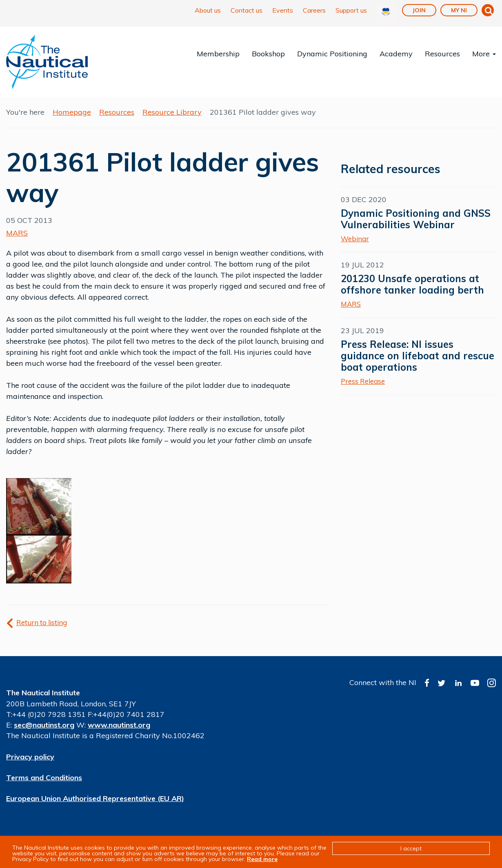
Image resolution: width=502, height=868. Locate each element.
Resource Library (172, 112)
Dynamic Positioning (332, 54)
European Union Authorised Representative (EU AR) (95, 798)
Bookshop (268, 54)
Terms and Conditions (44, 778)
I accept (411, 848)
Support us (351, 10)
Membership (218, 54)
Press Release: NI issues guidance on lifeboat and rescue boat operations (418, 356)
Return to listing (42, 622)
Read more (262, 859)
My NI (459, 10)
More (484, 54)
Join (419, 10)
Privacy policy (30, 757)
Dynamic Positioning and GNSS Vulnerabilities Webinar (416, 219)
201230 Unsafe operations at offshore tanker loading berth (412, 284)
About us (208, 10)
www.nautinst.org (119, 725)
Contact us (247, 10)
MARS (17, 233)
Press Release (363, 381)
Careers (314, 10)
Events (283, 10)
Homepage (72, 112)
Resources (442, 54)
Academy (396, 54)
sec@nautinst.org (44, 725)
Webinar (355, 239)
